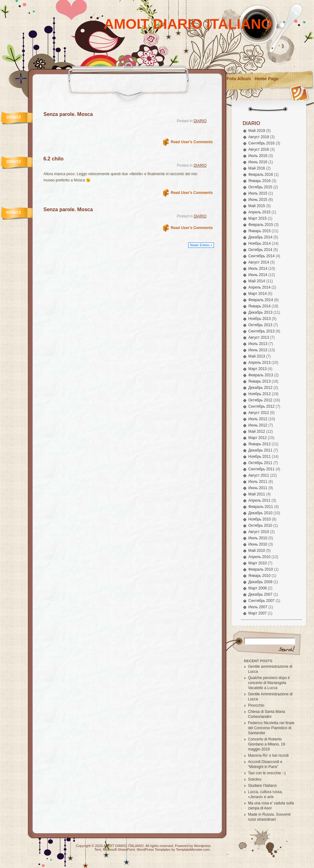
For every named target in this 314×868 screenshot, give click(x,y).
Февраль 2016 (261, 175)
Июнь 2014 (258, 275)
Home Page (267, 79)
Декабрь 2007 (261, 594)
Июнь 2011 (258, 488)
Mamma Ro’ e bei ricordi (269, 756)
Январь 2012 (260, 444)
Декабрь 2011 (261, 450)
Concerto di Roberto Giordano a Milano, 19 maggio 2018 (267, 744)
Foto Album (239, 79)
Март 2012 (258, 438)
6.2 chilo (54, 159)
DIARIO (200, 121)
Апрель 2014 (260, 287)
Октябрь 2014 (261, 250)
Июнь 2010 (258, 544)
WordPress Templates (154, 850)
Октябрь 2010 (261, 526)
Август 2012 (259, 413)
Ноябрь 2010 (260, 519)
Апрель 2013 (260, 363)
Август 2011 (259, 475)
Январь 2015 (260, 231)
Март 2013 (258, 369)
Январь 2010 (260, 576)
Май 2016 (257, 168)
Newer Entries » (201, 245)
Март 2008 (258, 588)
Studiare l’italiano (262, 786)
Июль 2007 (258, 607)
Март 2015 (258, 218)
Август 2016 (259, 149)
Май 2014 (257, 281)
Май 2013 (257, 356)
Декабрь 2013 (261, 312)
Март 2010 (258, 563)
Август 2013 (259, 337)
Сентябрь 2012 (262, 406)
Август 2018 (259, 137)
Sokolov (255, 779)
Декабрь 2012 (261, 388)
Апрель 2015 (260, 212)
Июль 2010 (258, 538)
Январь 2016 (260, 181)
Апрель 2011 (260, 500)
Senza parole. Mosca (68, 114)
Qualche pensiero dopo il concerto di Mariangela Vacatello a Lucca (269, 683)
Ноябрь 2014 (260, 243)
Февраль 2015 (261, 225)
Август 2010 (259, 532)
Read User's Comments (192, 142)
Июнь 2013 (258, 350)
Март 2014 (258, 294)
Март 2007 (258, 613)
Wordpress (202, 846)
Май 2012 (257, 431)
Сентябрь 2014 (262, 256)
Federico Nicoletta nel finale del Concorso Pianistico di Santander (271, 728)
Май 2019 (257, 131)
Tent (98, 850)
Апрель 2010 (260, 557)
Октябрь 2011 (261, 463)
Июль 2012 (258, 419)
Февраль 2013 (261, 375)
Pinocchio (256, 705)
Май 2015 (257, 206)
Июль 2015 (258, 193)
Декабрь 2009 (261, 582)
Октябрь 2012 (261, 400)
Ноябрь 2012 (260, 394)
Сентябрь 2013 (262, 331)
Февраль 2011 (261, 507)
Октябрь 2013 (261, 325)
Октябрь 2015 (261, 187)
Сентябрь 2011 (262, 469)
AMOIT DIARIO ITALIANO (188, 24)
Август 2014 (259, 262)
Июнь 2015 (258, 200)
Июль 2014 (258, 269)
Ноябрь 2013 (260, 319)
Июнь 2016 (258, 162)
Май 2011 (257, 494)
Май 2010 (257, 551)
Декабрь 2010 (261, 513)
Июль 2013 (258, 344)
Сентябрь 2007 (262, 601)
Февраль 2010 (261, 569)
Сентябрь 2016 (262, 143)
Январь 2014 (260, 306)
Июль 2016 (258, 156)
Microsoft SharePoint (119, 850)
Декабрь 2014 (261, 237)
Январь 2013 (260, 381)
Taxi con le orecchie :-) (267, 773)
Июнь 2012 (258, 425)
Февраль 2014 (261, 300)
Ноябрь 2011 (260, 457)
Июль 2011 (258, 482)
